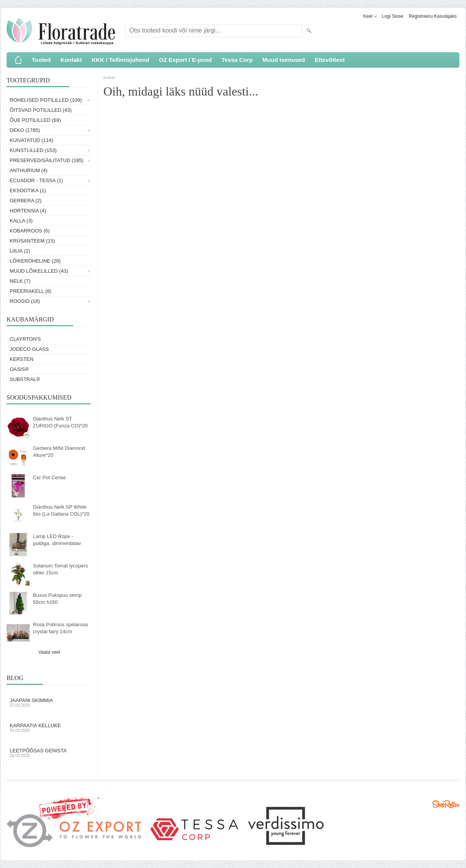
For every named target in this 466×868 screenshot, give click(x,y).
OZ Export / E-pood (186, 60)
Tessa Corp (237, 60)
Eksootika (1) (28, 191)
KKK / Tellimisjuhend (121, 60)
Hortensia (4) (28, 211)
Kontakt (71, 60)
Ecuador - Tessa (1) (36, 180)
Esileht (109, 77)
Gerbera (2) (26, 201)
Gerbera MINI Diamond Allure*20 (59, 452)
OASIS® (19, 369)
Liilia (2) (20, 251)
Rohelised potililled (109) (46, 100)
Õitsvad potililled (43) (41, 110)
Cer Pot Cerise (49, 478)
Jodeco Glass (29, 349)
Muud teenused (284, 60)
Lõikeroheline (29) (35, 261)
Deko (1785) (25, 130)
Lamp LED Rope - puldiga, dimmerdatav (57, 540)
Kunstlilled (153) (33, 150)
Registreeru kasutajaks (433, 16)
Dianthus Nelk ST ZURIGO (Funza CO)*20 (60, 422)
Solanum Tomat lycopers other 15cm (60, 569)
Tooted (41, 60)
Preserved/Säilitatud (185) (47, 160)
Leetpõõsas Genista (49, 753)
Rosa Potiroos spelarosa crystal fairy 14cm (60, 628)
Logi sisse (393, 16)
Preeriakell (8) (31, 291)
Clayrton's (25, 339)
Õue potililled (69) (35, 120)
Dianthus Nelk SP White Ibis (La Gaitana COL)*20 (61, 510)
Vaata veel (49, 652)
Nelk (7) (20, 281)
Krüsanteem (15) (32, 241)
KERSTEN (21, 359)
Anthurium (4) (29, 170)
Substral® (25, 379)
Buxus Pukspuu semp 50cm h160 (57, 599)
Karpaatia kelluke (49, 728)
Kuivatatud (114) (31, 140)
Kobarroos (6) (30, 231)
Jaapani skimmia (49, 702)
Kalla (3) (21, 221)
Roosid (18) (25, 301)
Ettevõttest (330, 60)
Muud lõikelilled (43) (39, 271)
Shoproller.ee (446, 804)
